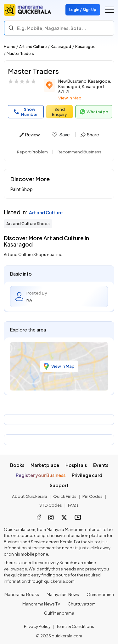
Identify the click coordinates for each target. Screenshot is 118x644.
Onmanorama (100, 594)
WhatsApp (94, 112)
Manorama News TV (41, 604)
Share (90, 134)
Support (59, 485)
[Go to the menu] (110, 10)
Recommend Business (79, 152)
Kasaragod (61, 47)
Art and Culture (33, 47)
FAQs (73, 505)
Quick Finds (65, 496)
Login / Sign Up (83, 10)
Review (30, 134)
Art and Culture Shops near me (33, 254)
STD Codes (51, 505)
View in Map (70, 98)
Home (9, 47)
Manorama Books (22, 594)
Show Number (26, 112)
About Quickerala (30, 496)
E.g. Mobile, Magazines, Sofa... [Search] (52, 28)
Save (60, 135)
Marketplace (45, 465)
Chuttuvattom (82, 604)
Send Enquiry (59, 112)
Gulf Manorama (59, 613)
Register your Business (41, 475)
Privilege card (87, 475)
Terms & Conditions (75, 626)
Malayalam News (63, 594)
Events (101, 465)
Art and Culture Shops (28, 224)
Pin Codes (93, 496)
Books (17, 465)
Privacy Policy (37, 626)
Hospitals (76, 465)
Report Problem (32, 152)
